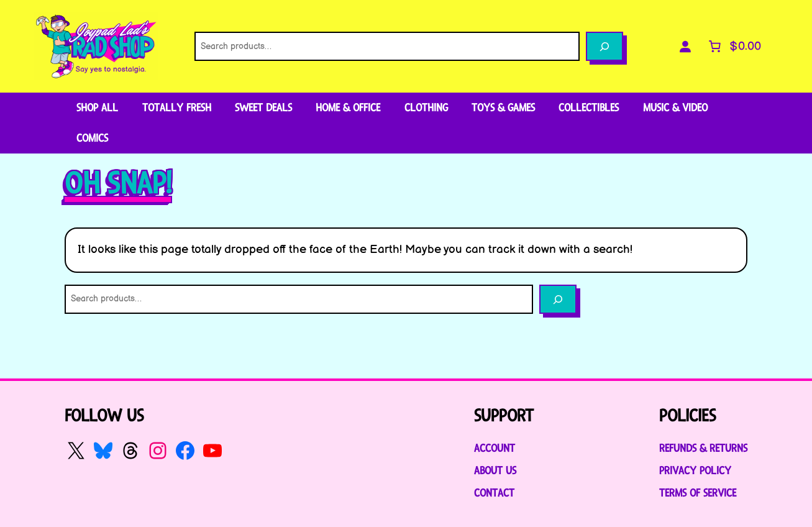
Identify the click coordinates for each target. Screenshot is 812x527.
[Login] (685, 47)
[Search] (604, 46)
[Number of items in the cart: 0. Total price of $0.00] (733, 47)
